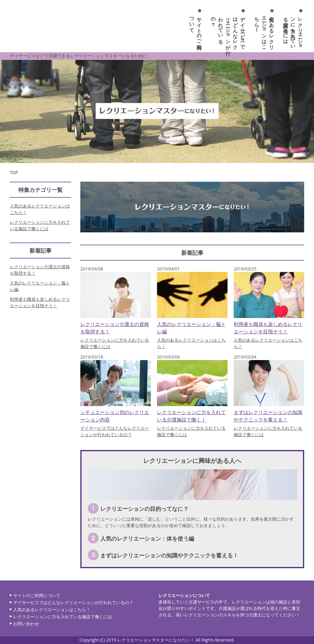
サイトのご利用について (37, 595)
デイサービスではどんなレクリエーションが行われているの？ (228, 31)
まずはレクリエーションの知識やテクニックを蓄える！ (169, 555)
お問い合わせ (26, 624)
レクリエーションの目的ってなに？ (144, 509)
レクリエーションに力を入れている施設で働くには (293, 31)
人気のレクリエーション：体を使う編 (147, 538)
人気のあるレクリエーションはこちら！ (264, 31)
